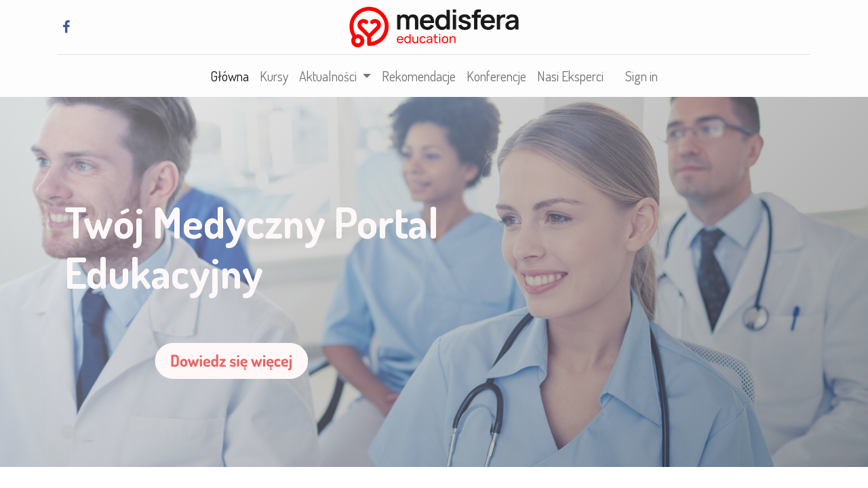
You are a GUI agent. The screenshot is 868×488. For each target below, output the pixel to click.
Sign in (642, 76)
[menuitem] (230, 76)
